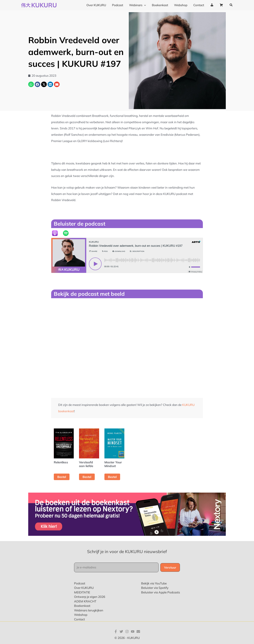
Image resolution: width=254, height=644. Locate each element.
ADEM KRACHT (85, 601)
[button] (231, 5)
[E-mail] (138, 631)
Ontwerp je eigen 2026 (90, 597)
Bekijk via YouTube (154, 583)
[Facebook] (116, 631)
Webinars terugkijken (89, 610)
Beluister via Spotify (155, 588)
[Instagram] (127, 631)
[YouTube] (133, 631)
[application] (144, 5)
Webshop (81, 615)
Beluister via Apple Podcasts (161, 592)
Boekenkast (82, 606)
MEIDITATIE (82, 592)
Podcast (80, 583)
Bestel (62, 477)
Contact (79, 619)
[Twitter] (121, 631)
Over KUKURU (84, 588)
